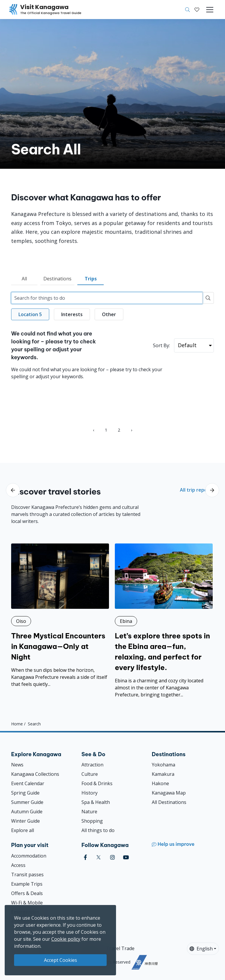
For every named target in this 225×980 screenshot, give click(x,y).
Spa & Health (96, 802)
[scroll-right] (212, 490)
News (17, 765)
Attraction (92, 765)
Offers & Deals (27, 893)
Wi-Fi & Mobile (27, 903)
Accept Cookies (60, 960)
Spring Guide (25, 793)
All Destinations (169, 802)
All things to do (98, 830)
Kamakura (163, 774)
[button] (197, 10)
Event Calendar (28, 783)
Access (18, 865)
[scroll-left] (13, 490)
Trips (91, 279)
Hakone (160, 783)
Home (17, 724)
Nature (89, 812)
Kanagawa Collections (35, 774)
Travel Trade (120, 948)
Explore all (23, 830)
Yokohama (163, 765)
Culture (90, 774)
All (24, 279)
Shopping (92, 821)
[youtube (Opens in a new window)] (126, 857)
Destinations (57, 279)
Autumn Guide (27, 812)
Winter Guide (25, 821)
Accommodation (29, 856)
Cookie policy (66, 939)
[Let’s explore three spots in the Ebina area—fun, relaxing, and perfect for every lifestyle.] (164, 621)
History (90, 793)
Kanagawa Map (169, 793)
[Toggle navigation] (210, 10)
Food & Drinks (97, 783)
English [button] (201, 949)
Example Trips (27, 884)
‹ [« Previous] (93, 430)
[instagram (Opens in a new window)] (112, 857)
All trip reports (197, 490)
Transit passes (27, 875)
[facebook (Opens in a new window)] (85, 857)
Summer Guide (27, 802)
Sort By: (161, 345)
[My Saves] (197, 10)
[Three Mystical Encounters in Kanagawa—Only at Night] (60, 616)
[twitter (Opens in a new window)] (99, 857)
